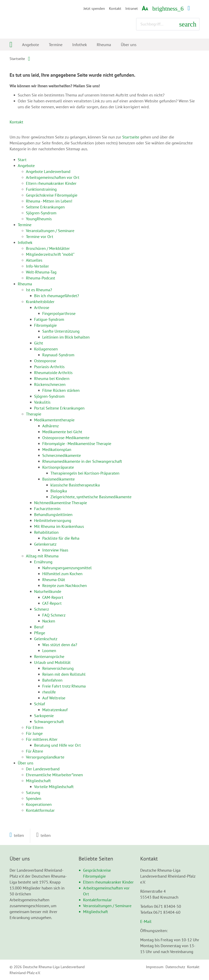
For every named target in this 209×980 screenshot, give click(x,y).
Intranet (132, 8)
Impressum (155, 967)
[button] (17, 835)
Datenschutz (175, 967)
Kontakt (115, 8)
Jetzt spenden (94, 8)
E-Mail (146, 921)
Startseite (17, 59)
